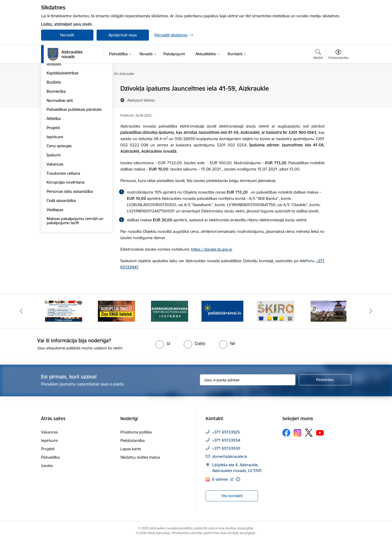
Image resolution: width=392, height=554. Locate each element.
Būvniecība (56, 148)
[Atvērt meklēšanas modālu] (318, 55)
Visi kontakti (232, 509)
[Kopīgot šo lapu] (338, 99)
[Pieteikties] (325, 393)
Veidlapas (55, 266)
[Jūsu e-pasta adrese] (248, 393)
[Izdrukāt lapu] (338, 86)
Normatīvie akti (60, 157)
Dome (52, 89)
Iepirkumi (55, 193)
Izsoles (47, 479)
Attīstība (54, 175)
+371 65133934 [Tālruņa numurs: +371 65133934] (226, 453)
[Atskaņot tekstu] (141, 100)
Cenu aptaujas (59, 202)
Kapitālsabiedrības (63, 130)
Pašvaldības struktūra (66, 98)
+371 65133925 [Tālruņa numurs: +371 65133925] (226, 445)
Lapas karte (131, 462)
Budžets (54, 138)
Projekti (53, 184)
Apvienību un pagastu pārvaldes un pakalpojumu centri (75, 109)
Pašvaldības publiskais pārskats (74, 166)
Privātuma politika (136, 445)
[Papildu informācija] (238, 492)
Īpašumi (54, 211)
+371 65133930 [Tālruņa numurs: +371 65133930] (226, 461)
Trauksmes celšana (63, 230)
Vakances (55, 220)
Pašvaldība (50, 470)
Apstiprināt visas (123, 35)
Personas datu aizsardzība (70, 248)
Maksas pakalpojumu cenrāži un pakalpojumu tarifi (75, 277)
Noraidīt (67, 35)
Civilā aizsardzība (61, 257)
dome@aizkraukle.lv (230, 470)
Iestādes (54, 120)
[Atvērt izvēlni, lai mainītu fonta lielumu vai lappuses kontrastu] (338, 55)
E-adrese (221, 492)
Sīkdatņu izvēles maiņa (140, 470)
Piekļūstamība (133, 454)
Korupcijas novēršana (66, 239)
